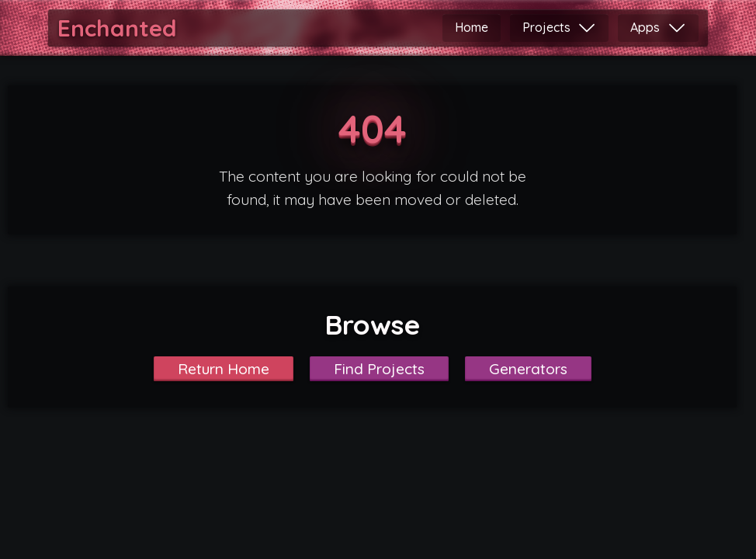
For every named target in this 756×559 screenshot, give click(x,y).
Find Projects (379, 369)
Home (472, 27)
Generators (528, 369)
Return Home (224, 369)
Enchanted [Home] (117, 28)
